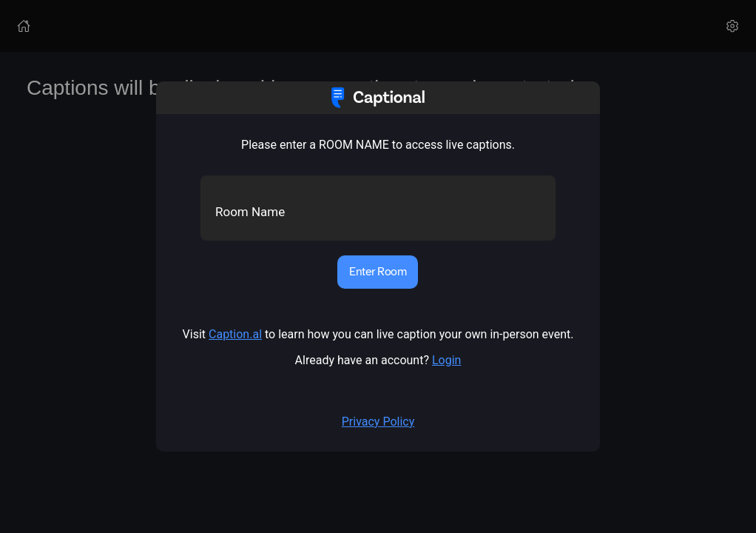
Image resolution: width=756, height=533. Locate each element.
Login (446, 360)
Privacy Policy (378, 422)
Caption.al (235, 334)
